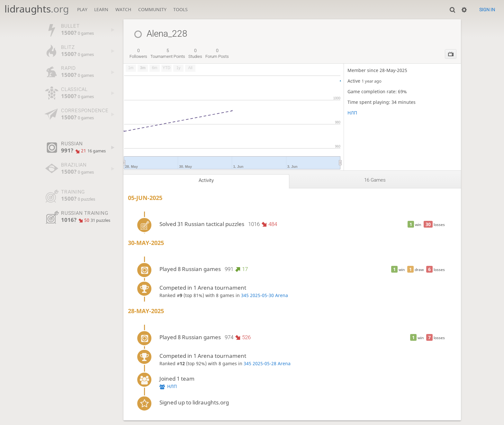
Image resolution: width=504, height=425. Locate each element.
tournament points (168, 53)
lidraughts (37, 9)
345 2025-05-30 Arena (265, 295)
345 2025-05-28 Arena (267, 363)
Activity (206, 180)
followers (138, 53)
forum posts (217, 53)
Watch (123, 9)
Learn (101, 9)
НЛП (352, 113)
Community (152, 9)
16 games (375, 180)
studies (195, 53)
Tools (180, 9)
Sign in (487, 10)
